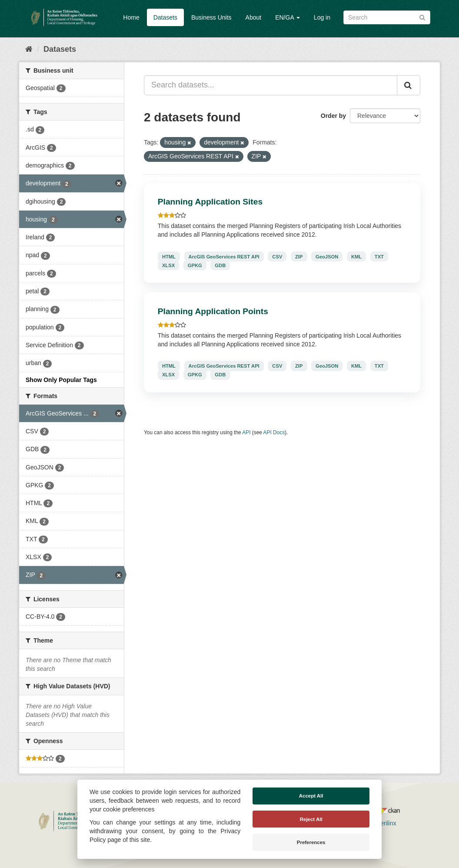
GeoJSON (327, 256)
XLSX (168, 265)
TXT (379, 256)
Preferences (311, 842)
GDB (220, 265)
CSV (277, 256)
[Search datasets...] (271, 85)
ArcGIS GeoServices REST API (224, 256)
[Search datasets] (387, 17)
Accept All (311, 796)
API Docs (274, 432)
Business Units (211, 17)
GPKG (195, 265)
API (246, 432)
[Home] (29, 49)
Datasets (165, 17)
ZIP (299, 256)
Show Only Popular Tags (61, 380)
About (254, 17)
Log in (322, 17)
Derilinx (382, 823)
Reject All (311, 819)
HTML (169, 256)
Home (131, 17)
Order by (333, 116)
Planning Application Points (213, 311)
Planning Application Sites (210, 202)
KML (356, 256)
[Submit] (422, 17)
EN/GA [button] (288, 17)
